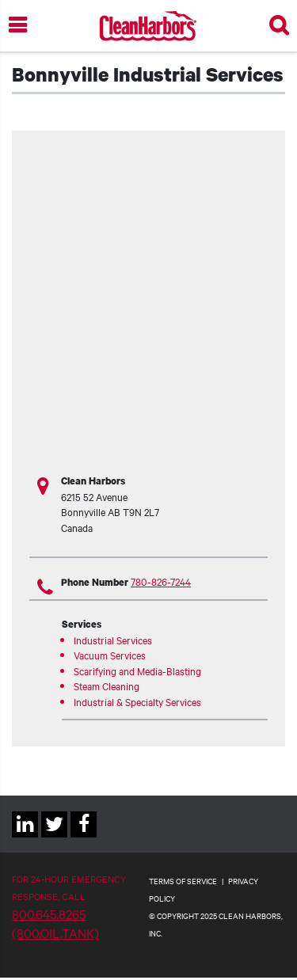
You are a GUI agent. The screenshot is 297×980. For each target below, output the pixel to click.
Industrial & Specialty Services (137, 701)
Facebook (84, 837)
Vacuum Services (110, 655)
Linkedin (25, 837)
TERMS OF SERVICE (183, 881)
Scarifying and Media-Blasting (137, 670)
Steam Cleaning (107, 686)
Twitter (54, 837)
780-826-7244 (161, 581)
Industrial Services (113, 640)
